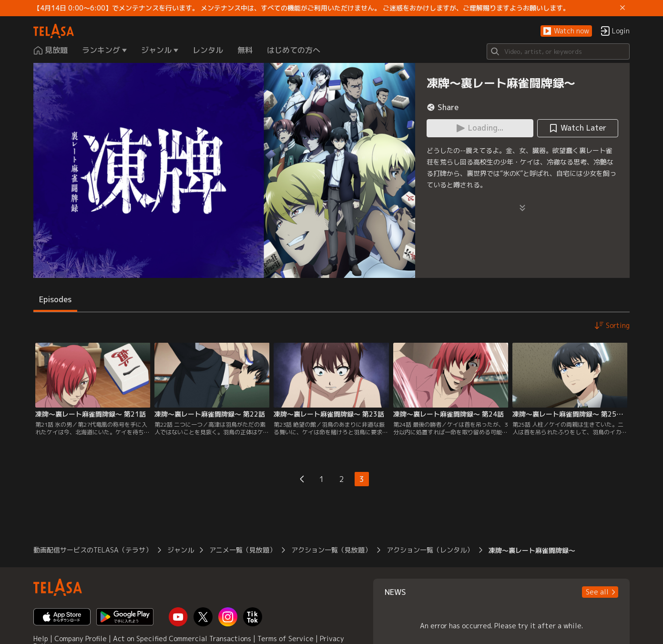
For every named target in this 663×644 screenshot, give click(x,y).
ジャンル (181, 550)
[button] (566, 31)
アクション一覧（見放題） (331, 550)
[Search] (558, 51)
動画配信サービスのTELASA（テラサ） (93, 550)
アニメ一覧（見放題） (243, 550)
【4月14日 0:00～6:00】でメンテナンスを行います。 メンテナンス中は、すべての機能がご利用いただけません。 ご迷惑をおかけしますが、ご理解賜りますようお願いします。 (301, 8)
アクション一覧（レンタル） (430, 550)
